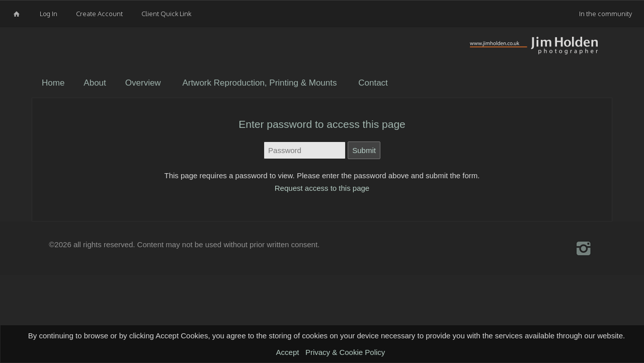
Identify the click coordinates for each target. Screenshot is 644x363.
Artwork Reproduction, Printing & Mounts (259, 83)
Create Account (99, 14)
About (95, 83)
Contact (373, 83)
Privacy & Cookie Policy (345, 352)
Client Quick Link (166, 14)
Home (53, 83)
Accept (288, 352)
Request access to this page (322, 188)
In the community (606, 14)
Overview (143, 83)
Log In (49, 14)
